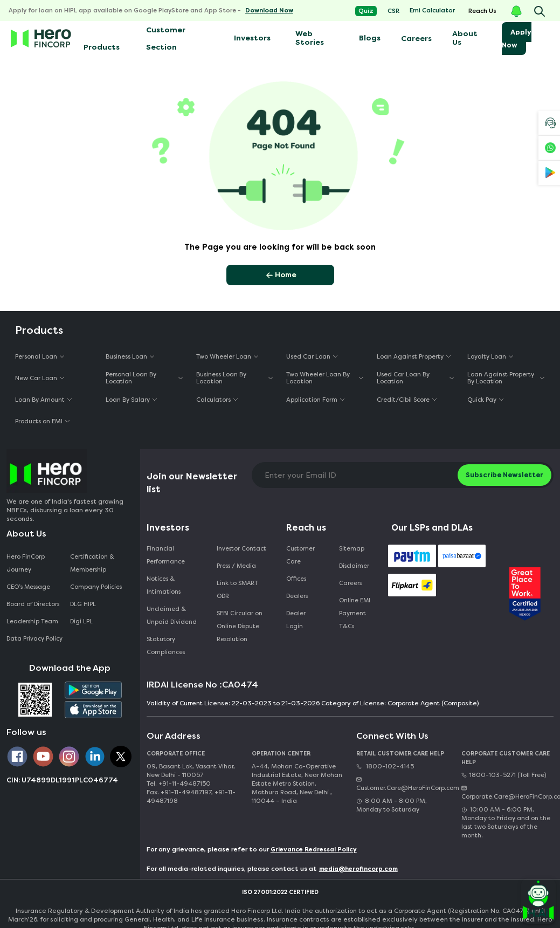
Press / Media (236, 566)
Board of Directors (33, 604)
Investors (252, 38)
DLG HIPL (84, 604)
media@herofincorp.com (358, 869)
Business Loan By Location (221, 378)
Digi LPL (82, 621)
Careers (416, 39)
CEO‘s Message (28, 587)
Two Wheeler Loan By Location (318, 378)
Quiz (366, 11)
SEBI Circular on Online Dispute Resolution (240, 626)
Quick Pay (482, 400)
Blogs (370, 38)
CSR (393, 11)
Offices (296, 579)
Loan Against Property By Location (501, 378)
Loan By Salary (128, 400)
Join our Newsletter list (192, 483)
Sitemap (352, 549)
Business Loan (126, 357)
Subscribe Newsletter (504, 475)
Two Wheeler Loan (224, 357)
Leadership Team (32, 621)
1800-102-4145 (385, 767)
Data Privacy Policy (34, 639)
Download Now (269, 11)
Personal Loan (36, 357)
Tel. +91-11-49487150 (179, 784)
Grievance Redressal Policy (314, 850)
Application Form (312, 400)
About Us (465, 38)
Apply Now (517, 39)
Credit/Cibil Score (403, 400)
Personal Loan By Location (131, 378)
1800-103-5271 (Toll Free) (504, 775)
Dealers (297, 596)
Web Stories (310, 38)
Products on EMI (39, 421)
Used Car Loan (308, 357)
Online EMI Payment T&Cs (355, 613)
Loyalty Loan (487, 357)
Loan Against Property (410, 357)
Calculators (213, 400)
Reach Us (482, 11)
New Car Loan (36, 378)
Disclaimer (354, 566)
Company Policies (96, 587)
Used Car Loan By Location (403, 378)
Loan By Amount (40, 400)
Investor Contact (241, 549)
